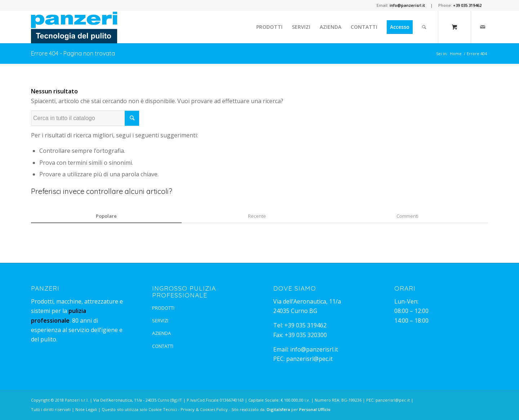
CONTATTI (163, 346)
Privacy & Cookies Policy (204, 409)
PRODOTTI (163, 308)
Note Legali (86, 409)
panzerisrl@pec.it (309, 359)
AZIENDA (161, 333)
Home (456, 54)
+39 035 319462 (305, 325)
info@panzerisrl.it (314, 349)
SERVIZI (160, 320)
